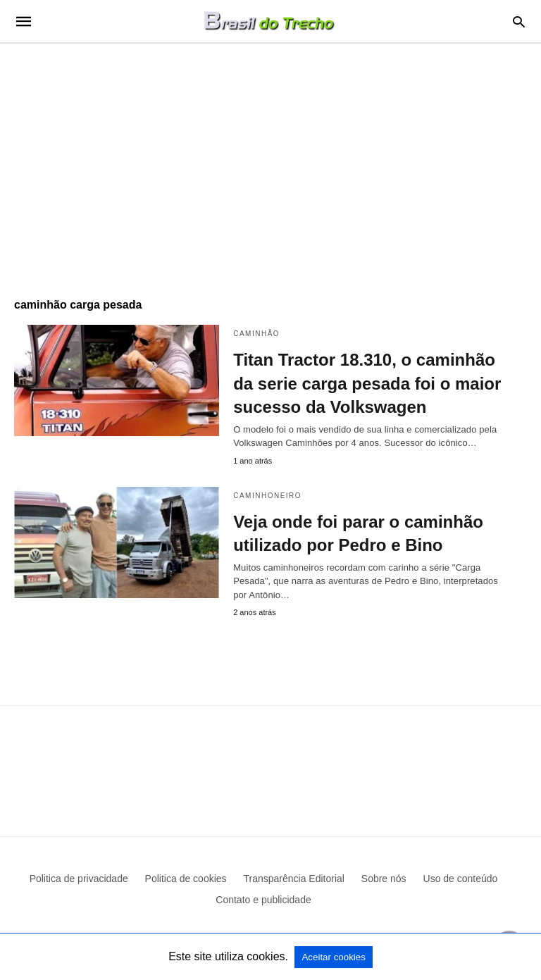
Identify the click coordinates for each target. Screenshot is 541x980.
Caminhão (256, 334)
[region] (270, 163)
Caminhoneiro (267, 496)
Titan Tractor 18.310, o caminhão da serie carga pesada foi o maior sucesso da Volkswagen (367, 383)
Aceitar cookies (333, 957)
